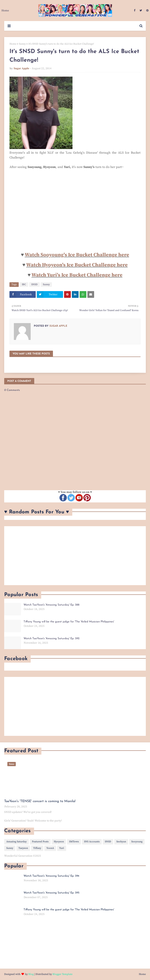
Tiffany (37, 848)
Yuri (62, 848)
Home (13, 44)
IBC (24, 284)
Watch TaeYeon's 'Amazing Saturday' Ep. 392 (51, 638)
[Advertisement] (75, 556)
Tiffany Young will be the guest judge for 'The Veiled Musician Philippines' (69, 622)
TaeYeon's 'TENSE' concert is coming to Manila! (40, 801)
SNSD (34, 284)
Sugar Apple (21, 68)
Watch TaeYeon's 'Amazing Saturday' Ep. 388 (51, 605)
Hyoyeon (59, 842)
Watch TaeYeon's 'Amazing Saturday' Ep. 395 (51, 893)
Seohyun (121, 842)
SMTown (74, 842)
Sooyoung (137, 842)
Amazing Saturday (16, 842)
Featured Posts (40, 842)
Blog (31, 974)
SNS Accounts (92, 842)
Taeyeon (23, 848)
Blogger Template (62, 974)
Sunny (22, 44)
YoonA (50, 848)
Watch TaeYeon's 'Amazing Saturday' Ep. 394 (51, 876)
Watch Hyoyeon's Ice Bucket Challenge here (77, 265)
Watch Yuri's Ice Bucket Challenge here (77, 275)
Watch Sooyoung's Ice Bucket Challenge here (77, 255)
